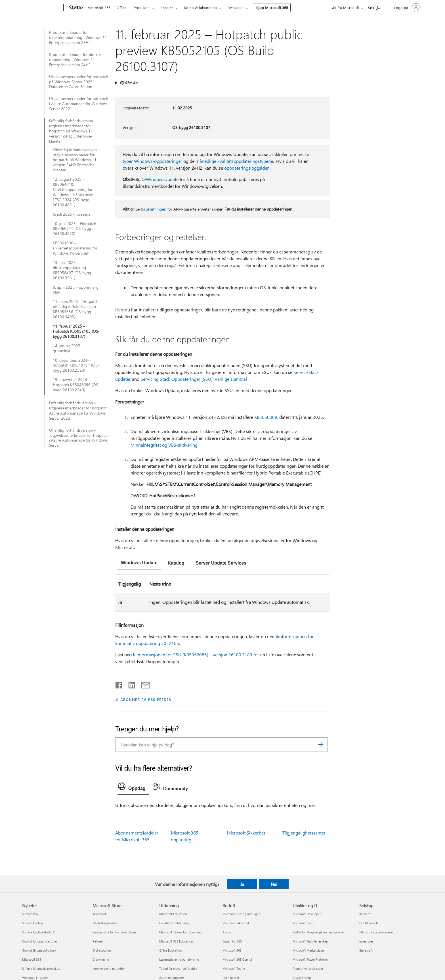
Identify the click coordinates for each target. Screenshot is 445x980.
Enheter (167, 8)
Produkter (142, 8)
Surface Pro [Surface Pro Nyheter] (30, 914)
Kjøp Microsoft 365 (272, 8)
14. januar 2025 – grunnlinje (68, 348)
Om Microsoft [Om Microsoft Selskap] (369, 923)
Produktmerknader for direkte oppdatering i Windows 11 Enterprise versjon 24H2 (75, 60)
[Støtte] (75, 8)
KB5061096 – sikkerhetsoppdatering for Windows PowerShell (75, 248)
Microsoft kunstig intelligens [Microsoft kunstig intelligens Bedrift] (242, 914)
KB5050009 (266, 417)
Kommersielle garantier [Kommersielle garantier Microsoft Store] (109, 968)
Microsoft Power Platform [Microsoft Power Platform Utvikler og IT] (310, 959)
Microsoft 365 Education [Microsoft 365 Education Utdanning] (176, 941)
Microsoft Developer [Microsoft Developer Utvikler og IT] (307, 914)
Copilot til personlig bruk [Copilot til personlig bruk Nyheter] (39, 950)
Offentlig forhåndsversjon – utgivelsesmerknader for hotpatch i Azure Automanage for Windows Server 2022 (79, 411)
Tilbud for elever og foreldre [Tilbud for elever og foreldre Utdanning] (178, 968)
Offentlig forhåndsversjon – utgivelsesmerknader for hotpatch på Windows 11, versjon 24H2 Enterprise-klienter (73, 131)
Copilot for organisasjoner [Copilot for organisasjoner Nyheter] (40, 941)
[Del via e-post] (143, 684)
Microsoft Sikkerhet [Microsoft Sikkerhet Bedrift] (236, 923)
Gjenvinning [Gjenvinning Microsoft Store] (101, 959)
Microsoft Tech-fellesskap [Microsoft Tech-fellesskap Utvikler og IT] (310, 941)
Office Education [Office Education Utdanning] (170, 950)
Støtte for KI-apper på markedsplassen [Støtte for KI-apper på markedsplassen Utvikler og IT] (319, 932)
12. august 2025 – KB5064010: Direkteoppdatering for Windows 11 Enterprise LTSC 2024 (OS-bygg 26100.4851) (73, 192)
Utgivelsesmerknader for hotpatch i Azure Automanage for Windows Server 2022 (79, 104)
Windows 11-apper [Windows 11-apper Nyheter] (35, 978)
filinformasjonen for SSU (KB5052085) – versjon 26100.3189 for (196, 655)
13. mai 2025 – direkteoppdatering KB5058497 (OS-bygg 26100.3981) (72, 270)
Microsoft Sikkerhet (246, 833)
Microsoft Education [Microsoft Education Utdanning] (173, 914)
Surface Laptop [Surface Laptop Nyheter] (32, 923)
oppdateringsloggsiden (247, 168)
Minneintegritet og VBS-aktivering (164, 445)
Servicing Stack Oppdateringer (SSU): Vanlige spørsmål (195, 379)
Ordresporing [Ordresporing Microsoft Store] (102, 950)
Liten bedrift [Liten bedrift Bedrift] (231, 978)
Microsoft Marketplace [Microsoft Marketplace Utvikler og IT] (308, 950)
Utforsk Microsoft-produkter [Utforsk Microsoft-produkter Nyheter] (41, 968)
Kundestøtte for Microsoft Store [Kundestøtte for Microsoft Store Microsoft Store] (114, 932)
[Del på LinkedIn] (130, 684)
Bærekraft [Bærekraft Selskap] (366, 950)
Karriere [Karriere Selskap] (365, 914)
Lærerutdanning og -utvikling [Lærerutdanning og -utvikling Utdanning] (179, 959)
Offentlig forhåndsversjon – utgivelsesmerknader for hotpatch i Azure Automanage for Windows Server (79, 438)
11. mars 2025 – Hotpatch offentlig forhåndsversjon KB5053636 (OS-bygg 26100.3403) (76, 309)
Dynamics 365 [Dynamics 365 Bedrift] (232, 941)
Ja (242, 884)
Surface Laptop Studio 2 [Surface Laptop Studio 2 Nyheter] (38, 932)
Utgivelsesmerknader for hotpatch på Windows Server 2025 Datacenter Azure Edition (79, 82)
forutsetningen (154, 209)
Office (121, 8)
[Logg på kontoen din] (407, 8)
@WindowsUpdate (160, 179)
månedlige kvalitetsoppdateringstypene (234, 161)
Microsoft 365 (99, 8)
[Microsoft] (42, 8)
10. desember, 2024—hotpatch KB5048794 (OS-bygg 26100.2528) (76, 365)
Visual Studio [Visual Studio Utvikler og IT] (302, 978)
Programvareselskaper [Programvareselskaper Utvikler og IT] (308, 968)
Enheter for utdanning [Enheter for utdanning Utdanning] (174, 923)
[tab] (139, 563)
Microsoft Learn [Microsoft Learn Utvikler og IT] (303, 923)
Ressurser (236, 8)
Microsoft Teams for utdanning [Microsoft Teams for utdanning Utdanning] (180, 932)
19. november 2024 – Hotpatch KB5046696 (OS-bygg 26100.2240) (76, 385)
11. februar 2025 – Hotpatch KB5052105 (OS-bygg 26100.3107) (76, 331)
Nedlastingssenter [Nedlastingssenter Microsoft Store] (105, 923)
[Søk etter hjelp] (374, 7)
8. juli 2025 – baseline (72, 214)
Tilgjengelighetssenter (304, 833)
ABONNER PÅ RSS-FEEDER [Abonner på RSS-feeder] (146, 699)
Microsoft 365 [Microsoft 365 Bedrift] (232, 950)
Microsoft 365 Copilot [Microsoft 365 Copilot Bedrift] (237, 959)
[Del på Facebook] (119, 684)
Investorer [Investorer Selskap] (366, 941)
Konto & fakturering (200, 8)
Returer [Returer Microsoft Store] (98, 941)
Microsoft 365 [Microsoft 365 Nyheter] (32, 959)
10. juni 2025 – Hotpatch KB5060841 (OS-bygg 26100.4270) (74, 229)
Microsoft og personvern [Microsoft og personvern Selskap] (376, 932)
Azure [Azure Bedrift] (226, 932)
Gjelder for (129, 83)
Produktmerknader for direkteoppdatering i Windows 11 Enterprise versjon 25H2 (78, 38)
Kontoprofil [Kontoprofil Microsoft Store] (100, 914)
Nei (274, 884)
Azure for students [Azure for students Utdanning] (172, 978)
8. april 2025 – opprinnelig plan (76, 290)
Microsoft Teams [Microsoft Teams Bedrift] (234, 968)
